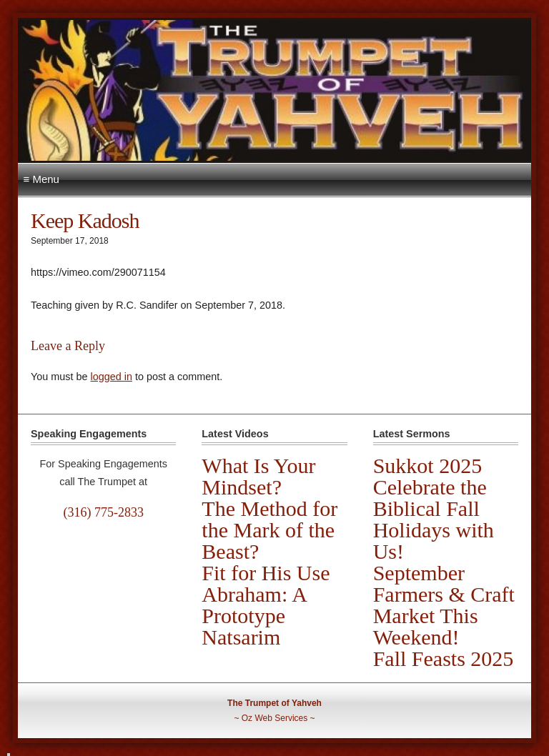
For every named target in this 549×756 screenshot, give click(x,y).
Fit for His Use (266, 573)
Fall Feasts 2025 (444, 658)
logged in (111, 377)
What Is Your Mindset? (258, 476)
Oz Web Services (274, 718)
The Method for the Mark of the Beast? (269, 530)
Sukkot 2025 (428, 466)
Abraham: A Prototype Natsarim (254, 616)
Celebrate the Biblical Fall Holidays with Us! (434, 519)
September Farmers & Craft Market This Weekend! (444, 605)
